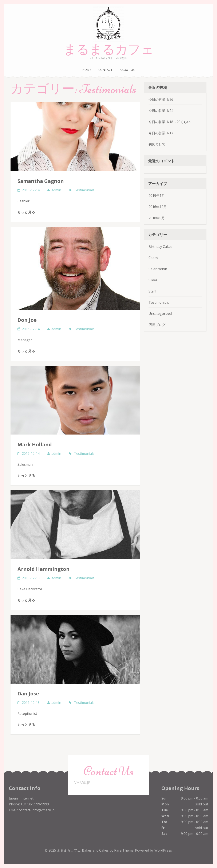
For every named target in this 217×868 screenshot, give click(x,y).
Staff (152, 291)
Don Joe (27, 320)
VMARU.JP (82, 783)
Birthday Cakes (160, 247)
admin (56, 190)
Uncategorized (160, 314)
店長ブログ (157, 325)
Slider (153, 280)
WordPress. (163, 850)
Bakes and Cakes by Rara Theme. (108, 850)
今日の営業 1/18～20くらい (169, 122)
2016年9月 (157, 218)
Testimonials (84, 190)
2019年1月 (157, 196)
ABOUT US (127, 70)
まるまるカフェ (109, 50)
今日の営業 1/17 (161, 133)
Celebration (158, 269)
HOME (87, 70)
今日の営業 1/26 (161, 99)
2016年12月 (158, 207)
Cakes (153, 258)
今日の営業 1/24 (161, 111)
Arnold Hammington (44, 569)
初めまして (157, 144)
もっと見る (26, 212)
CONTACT (105, 70)
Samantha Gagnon (41, 181)
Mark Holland (35, 444)
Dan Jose (28, 693)
